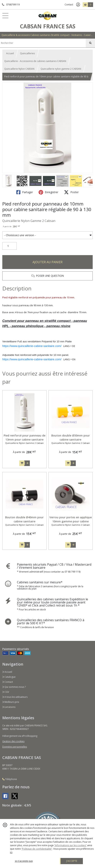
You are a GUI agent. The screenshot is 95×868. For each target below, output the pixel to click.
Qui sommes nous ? (14, 687)
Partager (25, 192)
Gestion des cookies (13, 741)
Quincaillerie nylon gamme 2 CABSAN (61, 69)
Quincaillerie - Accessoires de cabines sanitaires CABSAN (35, 61)
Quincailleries (27, 53)
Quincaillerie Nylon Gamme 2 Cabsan (29, 221)
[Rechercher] (90, 43)
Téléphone (10, 779)
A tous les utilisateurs (15, 697)
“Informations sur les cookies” (70, 845)
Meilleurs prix (11, 702)
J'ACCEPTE (72, 861)
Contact (69, 5)
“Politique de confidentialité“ (37, 849)
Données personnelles (15, 747)
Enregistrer (48, 192)
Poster (71, 192)
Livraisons (9, 707)
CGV (6, 692)
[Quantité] (10, 246)
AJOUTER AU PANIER (47, 262)
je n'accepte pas (24, 861)
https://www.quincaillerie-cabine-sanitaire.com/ (32, 346)
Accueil (10, 53)
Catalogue (9, 677)
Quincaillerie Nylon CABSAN (19, 69)
